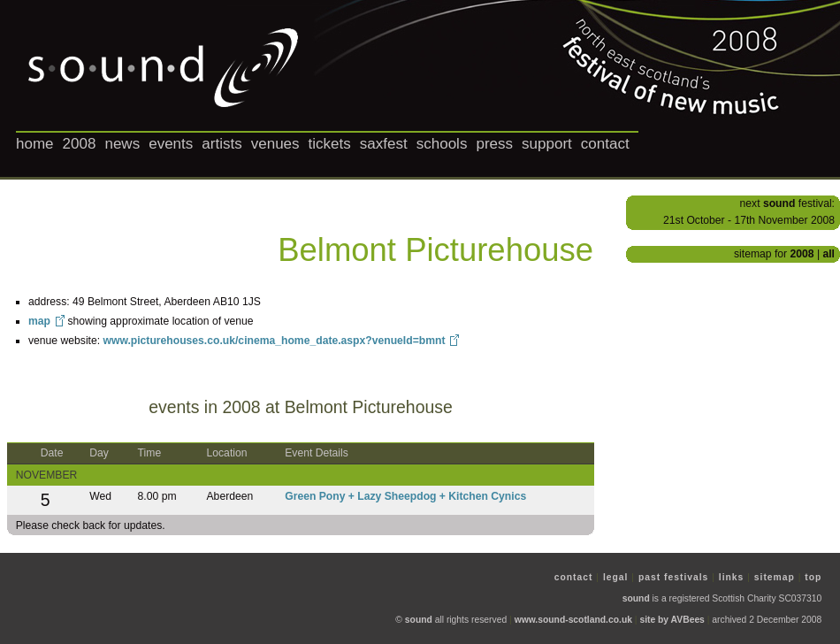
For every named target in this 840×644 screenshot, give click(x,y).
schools (442, 144)
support (547, 144)
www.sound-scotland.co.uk (573, 620)
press (494, 144)
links (732, 577)
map (39, 321)
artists (221, 144)
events (171, 144)
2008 (80, 144)
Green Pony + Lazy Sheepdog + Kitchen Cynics (405, 496)
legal (616, 577)
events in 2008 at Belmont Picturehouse (301, 407)
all (829, 254)
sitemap (775, 577)
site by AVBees (672, 620)
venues (275, 144)
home (35, 144)
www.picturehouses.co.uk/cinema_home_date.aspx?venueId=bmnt (274, 341)
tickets (330, 144)
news (122, 144)
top (813, 577)
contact (605, 144)
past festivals (673, 577)
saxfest (384, 144)
